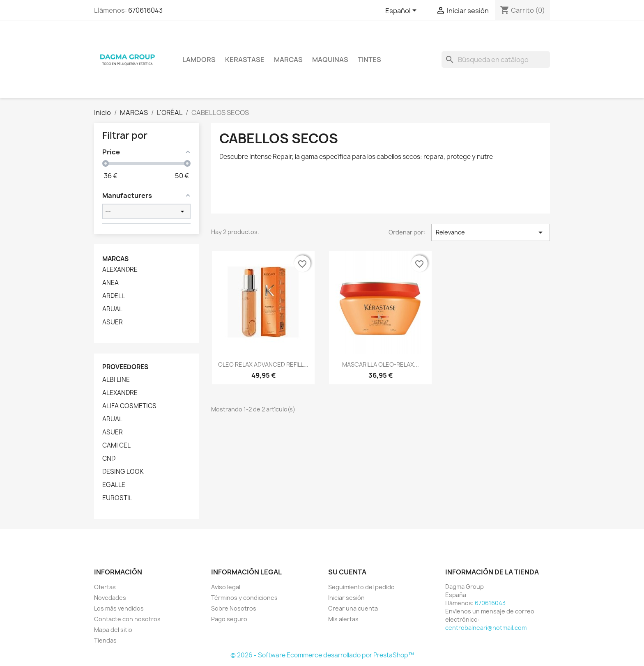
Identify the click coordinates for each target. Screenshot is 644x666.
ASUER (113, 322)
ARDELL (114, 296)
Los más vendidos (119, 608)
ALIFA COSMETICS (129, 406)
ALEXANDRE (120, 270)
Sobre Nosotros (234, 608)
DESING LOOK (123, 472)
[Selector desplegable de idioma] (402, 11)
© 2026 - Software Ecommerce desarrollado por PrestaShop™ (322, 655)
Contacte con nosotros (127, 619)
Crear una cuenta (353, 608)
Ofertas (105, 587)
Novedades (110, 598)
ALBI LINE (116, 380)
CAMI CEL (116, 446)
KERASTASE (245, 60)
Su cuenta (347, 572)
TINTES (369, 60)
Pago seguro (229, 619)
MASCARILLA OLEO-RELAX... (381, 364)
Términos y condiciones (244, 598)
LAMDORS (199, 60)
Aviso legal (226, 587)
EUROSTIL (117, 498)
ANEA (110, 283)
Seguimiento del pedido (361, 587)
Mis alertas (343, 619)
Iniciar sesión (346, 598)
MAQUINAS (330, 60)
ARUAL (112, 309)
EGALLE (114, 485)
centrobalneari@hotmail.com (486, 628)
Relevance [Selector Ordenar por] (491, 232)
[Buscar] (496, 60)
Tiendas (105, 640)
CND (109, 459)
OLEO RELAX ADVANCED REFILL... (263, 364)
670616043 (145, 10)
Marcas (288, 60)
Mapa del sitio (113, 630)
